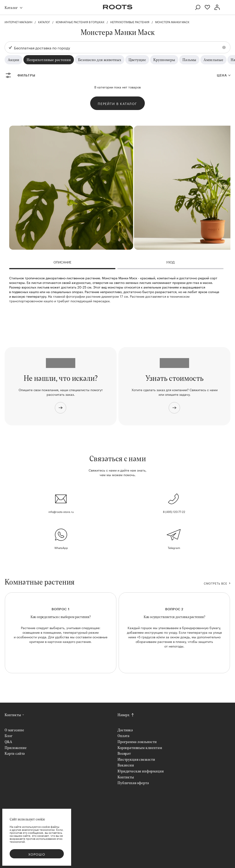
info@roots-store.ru (61, 511)
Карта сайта (15, 753)
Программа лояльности (137, 742)
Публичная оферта (133, 783)
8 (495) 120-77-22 (174, 511)
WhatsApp (61, 547)
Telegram (174, 547)
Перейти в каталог (117, 103)
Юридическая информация (140, 771)
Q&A (8, 742)
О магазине (14, 730)
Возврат (124, 753)
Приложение (15, 748)
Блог (8, 736)
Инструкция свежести (136, 759)
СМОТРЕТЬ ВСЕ (215, 583)
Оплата (123, 736)
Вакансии (126, 765)
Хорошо (37, 854)
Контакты (13, 715)
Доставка (125, 730)
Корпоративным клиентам (140, 748)
